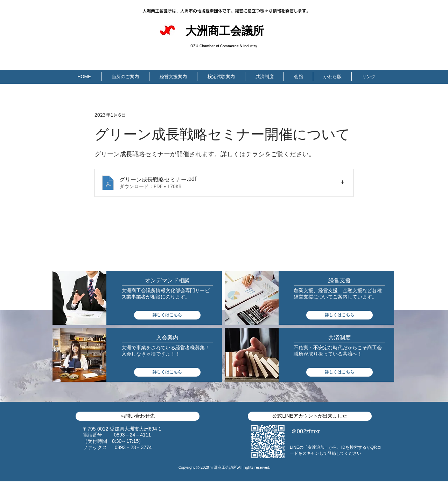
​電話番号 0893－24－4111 (117, 435)
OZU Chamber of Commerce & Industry (224, 46)
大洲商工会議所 (225, 32)
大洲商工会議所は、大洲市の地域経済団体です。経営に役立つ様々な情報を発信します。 (226, 11)
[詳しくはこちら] (167, 315)
